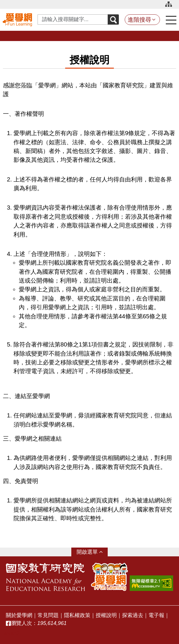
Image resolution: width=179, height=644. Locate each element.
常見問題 (48, 615)
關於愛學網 (19, 615)
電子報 (156, 615)
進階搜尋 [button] (139, 20)
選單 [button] (92, 552)
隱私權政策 (77, 615)
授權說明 (106, 615)
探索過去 (133, 615)
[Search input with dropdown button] (73, 19)
